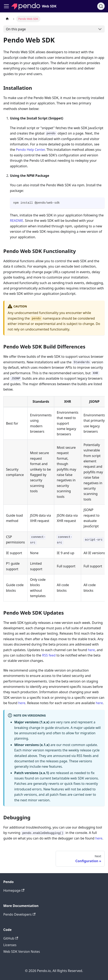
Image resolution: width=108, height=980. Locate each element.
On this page (16, 29)
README (17, 221)
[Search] (101, 6)
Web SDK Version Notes (22, 952)
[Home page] (7, 19)
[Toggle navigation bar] (6, 6)
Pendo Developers (19, 914)
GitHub (11, 938)
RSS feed (49, 655)
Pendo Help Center (30, 150)
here (91, 650)
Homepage (14, 890)
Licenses (10, 945)
